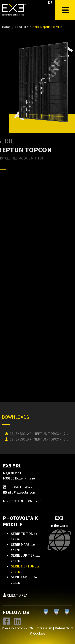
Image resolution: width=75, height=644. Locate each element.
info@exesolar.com (22, 492)
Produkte (22, 27)
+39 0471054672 (20, 487)
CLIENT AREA (15, 595)
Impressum (44, 628)
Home (6, 27)
